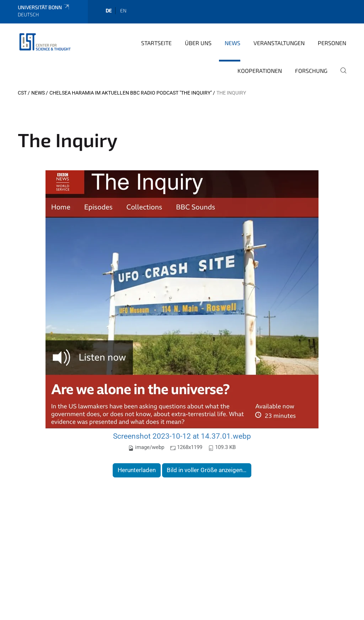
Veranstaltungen (279, 43)
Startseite (156, 43)
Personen (332, 43)
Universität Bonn (44, 7)
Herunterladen (137, 470)
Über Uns (198, 43)
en (123, 10)
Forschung (311, 71)
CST (22, 93)
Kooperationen (260, 71)
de (109, 10)
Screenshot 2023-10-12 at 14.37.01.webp (182, 436)
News (232, 43)
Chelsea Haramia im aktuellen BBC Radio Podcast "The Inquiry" (131, 93)
